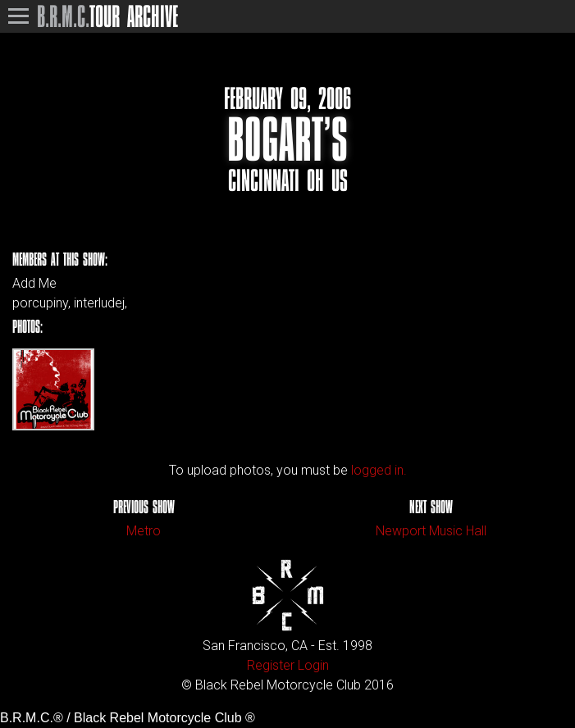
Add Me (34, 284)
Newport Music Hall (431, 531)
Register (271, 665)
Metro (144, 531)
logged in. (379, 470)
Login (313, 665)
